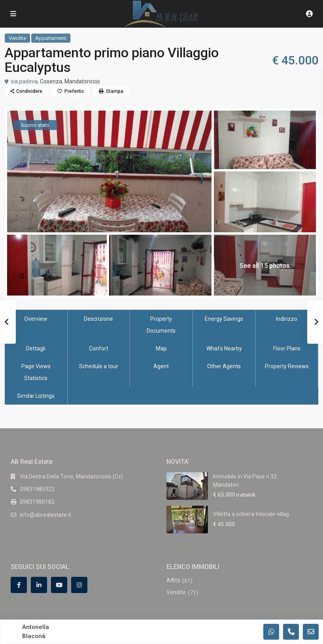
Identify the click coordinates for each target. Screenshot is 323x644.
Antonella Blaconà (36, 632)
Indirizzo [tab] (287, 319)
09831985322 (37, 489)
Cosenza (51, 81)
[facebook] (19, 585)
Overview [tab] (36, 319)
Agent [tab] (161, 366)
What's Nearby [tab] (224, 348)
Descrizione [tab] (98, 319)
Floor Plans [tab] (287, 348)
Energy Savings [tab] (224, 319)
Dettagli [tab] (36, 348)
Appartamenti (51, 38)
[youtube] (59, 585)
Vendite (17, 38)
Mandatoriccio (82, 81)
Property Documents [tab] (161, 325)
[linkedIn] (39, 585)
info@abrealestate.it (45, 515)
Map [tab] (161, 348)
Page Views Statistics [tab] (36, 372)
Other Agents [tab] (224, 366)
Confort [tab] (99, 348)
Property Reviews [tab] (287, 366)
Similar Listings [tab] (36, 396)
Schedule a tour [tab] (99, 366)
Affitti (173, 580)
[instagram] (79, 585)
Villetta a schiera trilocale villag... (253, 514)
